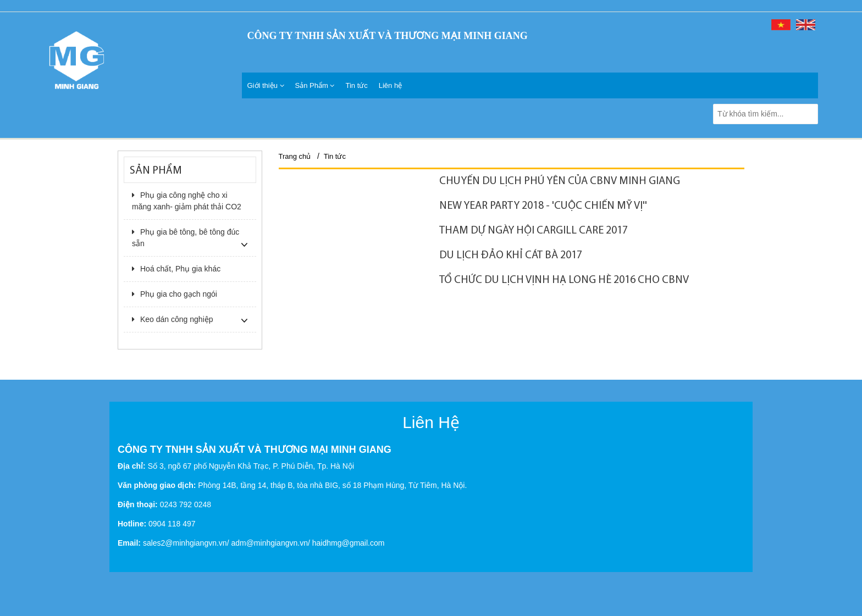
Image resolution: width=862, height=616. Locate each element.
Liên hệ (390, 85)
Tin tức (356, 85)
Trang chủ (295, 156)
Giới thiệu (266, 85)
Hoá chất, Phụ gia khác (176, 269)
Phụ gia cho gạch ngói (175, 294)
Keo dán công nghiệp (173, 319)
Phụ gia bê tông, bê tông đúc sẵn (186, 238)
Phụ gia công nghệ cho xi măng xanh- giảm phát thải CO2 (187, 201)
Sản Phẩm (315, 85)
